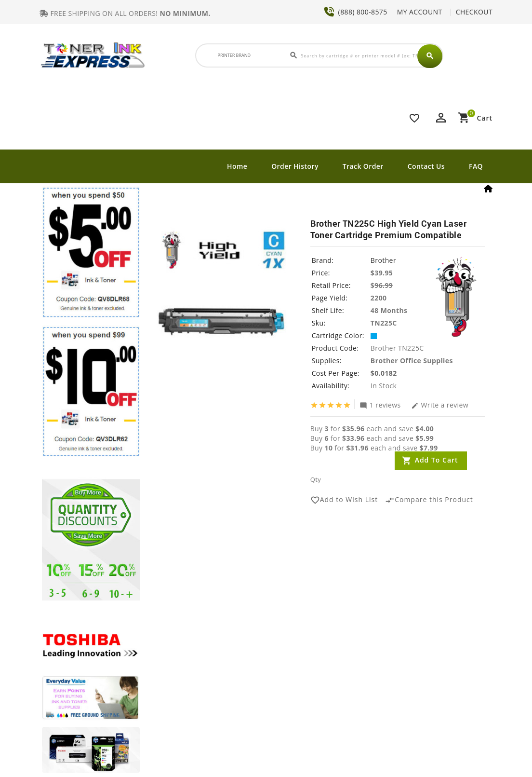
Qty (316, 479)
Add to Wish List (344, 500)
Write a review (440, 405)
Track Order (363, 166)
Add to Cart (437, 460)
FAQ (476, 166)
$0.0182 (384, 373)
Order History (295, 166)
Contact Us (426, 166)
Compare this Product (429, 500)
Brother (383, 260)
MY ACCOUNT (420, 12)
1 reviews (380, 405)
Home (237, 166)
